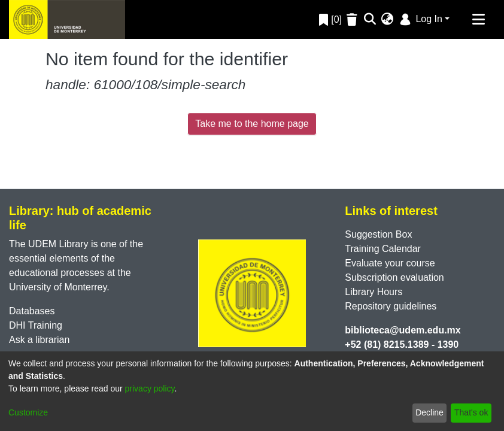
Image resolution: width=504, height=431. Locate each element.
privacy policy (150, 388)
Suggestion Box (378, 234)
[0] (330, 19)
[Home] (67, 19)
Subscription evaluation (394, 277)
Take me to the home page (252, 124)
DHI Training (36, 325)
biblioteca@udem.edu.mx (403, 330)
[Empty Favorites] (353, 19)
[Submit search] (370, 20)
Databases (32, 311)
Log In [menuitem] (420, 19)
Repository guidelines (391, 306)
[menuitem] (388, 20)
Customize (28, 412)
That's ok (471, 412)
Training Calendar (383, 249)
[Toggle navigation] (478, 20)
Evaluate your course (390, 263)
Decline (429, 412)
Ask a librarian (39, 340)
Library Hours (374, 292)
